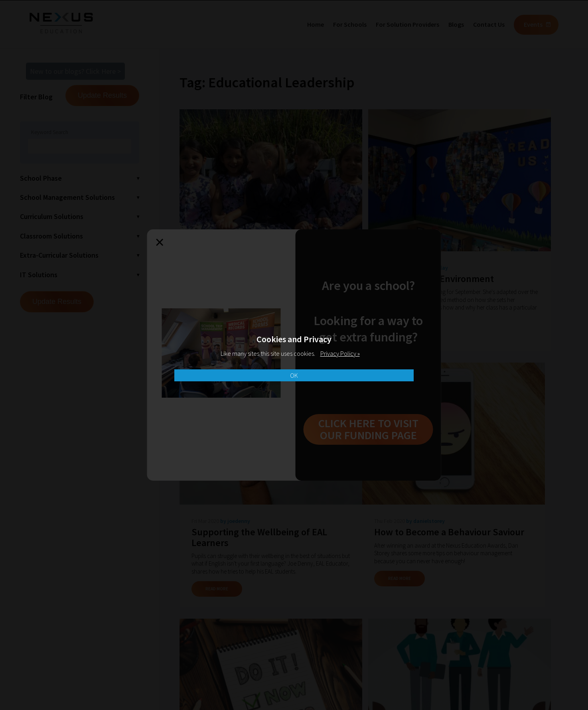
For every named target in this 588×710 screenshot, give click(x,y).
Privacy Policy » (340, 353)
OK (294, 375)
